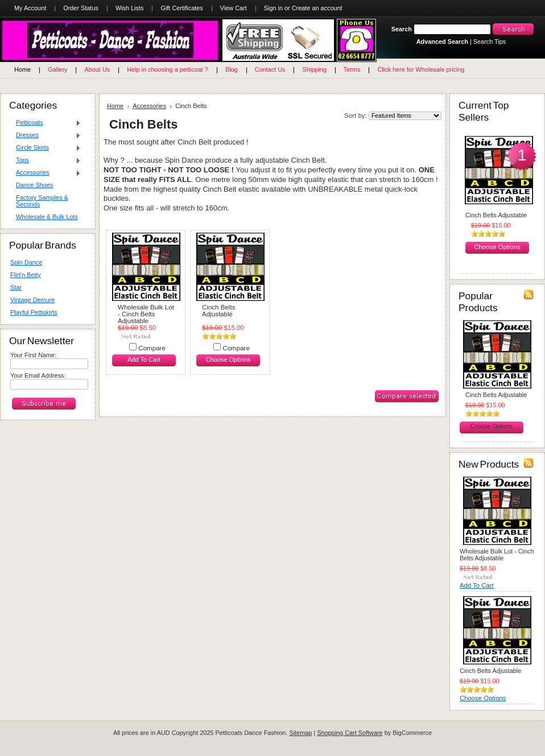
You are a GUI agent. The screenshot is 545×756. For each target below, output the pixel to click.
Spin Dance (26, 262)
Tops (46, 160)
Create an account (317, 8)
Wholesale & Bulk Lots (47, 217)
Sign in (273, 8)
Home (115, 106)
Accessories (46, 173)
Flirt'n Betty (26, 275)
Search (402, 29)
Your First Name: (33, 355)
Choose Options (228, 360)
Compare (152, 348)
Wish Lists (130, 8)
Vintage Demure (32, 300)
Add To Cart (144, 360)
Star (16, 287)
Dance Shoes (34, 185)
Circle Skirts (46, 148)
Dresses (46, 135)
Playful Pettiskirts (34, 312)
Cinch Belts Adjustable (218, 311)
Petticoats (46, 123)
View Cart (234, 8)
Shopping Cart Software (350, 733)
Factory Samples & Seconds (42, 201)
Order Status (81, 8)
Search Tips (490, 42)
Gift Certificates (181, 8)
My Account (30, 8)
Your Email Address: (38, 375)
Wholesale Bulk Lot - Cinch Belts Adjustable (146, 314)
